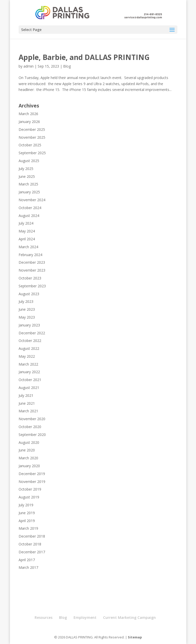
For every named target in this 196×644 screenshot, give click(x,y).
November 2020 (32, 419)
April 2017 (27, 560)
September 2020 (32, 435)
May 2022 (27, 356)
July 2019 (26, 505)
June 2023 (27, 309)
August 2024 (29, 216)
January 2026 (29, 122)
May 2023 (27, 317)
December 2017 (32, 552)
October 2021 (30, 380)
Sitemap (135, 637)
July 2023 (26, 301)
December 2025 (32, 129)
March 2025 (28, 184)
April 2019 (27, 521)
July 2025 (26, 169)
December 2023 (32, 262)
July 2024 (26, 223)
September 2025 (32, 153)
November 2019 (32, 482)
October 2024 (30, 208)
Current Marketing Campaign (129, 617)
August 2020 (29, 442)
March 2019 (28, 528)
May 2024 (27, 231)
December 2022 (32, 333)
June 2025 (27, 176)
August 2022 (29, 348)
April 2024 (27, 239)
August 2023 (29, 294)
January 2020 (29, 466)
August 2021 (29, 388)
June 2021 (27, 403)
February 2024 (30, 255)
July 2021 (26, 395)
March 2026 (28, 114)
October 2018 (30, 544)
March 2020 (28, 458)
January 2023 (29, 325)
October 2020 (30, 427)
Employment (85, 617)
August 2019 (29, 497)
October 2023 (30, 278)
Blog (67, 66)
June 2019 (27, 513)
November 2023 (32, 270)
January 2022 (29, 372)
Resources (44, 617)
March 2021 (28, 411)
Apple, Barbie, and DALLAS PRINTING (84, 57)
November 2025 (32, 137)
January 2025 (29, 192)
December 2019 (32, 474)
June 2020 (27, 450)
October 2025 (30, 145)
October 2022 (30, 341)
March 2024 (28, 247)
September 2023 (32, 286)
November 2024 (32, 200)
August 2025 (29, 161)
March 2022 (28, 364)
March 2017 (28, 567)
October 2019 (30, 489)
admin (29, 66)
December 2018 (32, 536)
